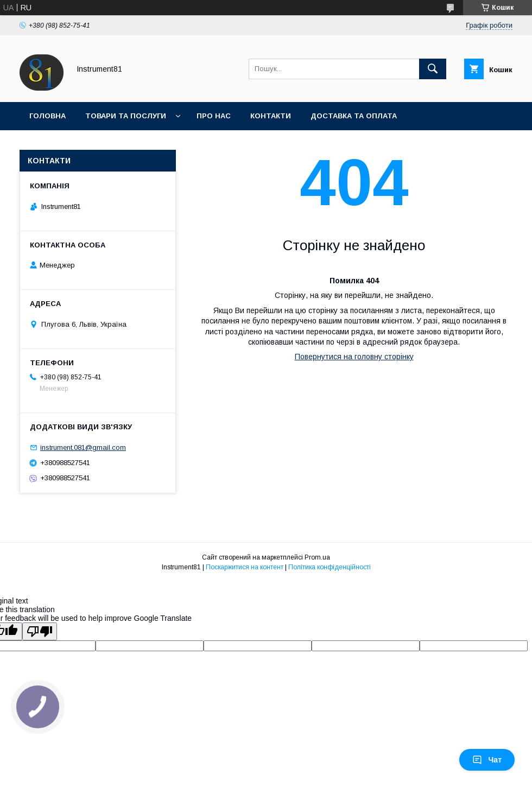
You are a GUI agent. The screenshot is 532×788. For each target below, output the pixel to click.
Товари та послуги (126, 116)
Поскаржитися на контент (245, 567)
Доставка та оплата (354, 116)
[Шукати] (433, 69)
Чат (487, 760)
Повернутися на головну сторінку (354, 357)
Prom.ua (317, 557)
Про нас (214, 116)
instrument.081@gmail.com (83, 447)
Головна (47, 116)
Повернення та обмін (75, 144)
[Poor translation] (40, 631)
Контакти (271, 116)
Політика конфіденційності (330, 567)
